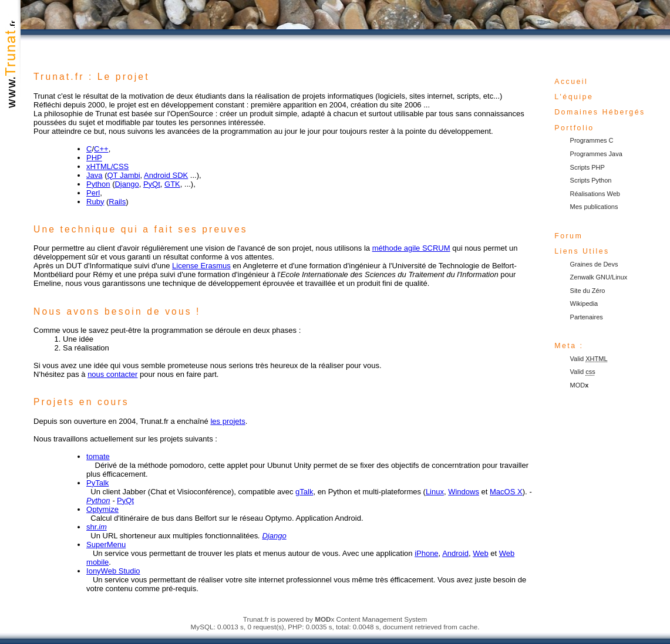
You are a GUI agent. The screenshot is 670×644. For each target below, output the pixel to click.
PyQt (152, 184)
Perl (93, 193)
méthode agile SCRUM (411, 248)
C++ (101, 149)
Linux (435, 492)
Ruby (95, 202)
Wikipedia (584, 304)
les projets (228, 421)
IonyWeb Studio (113, 571)
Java (94, 175)
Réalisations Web (595, 194)
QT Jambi (123, 175)
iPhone (426, 553)
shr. (97, 527)
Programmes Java (596, 154)
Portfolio (574, 128)
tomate (98, 456)
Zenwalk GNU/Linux (599, 277)
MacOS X (506, 492)
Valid (589, 359)
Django (127, 184)
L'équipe (574, 97)
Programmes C (592, 140)
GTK (172, 184)
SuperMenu (106, 544)
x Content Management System (371, 619)
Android (455, 553)
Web (481, 553)
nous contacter (112, 374)
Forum (568, 236)
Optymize (102, 509)
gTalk (304, 492)
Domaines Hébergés (600, 112)
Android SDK (166, 175)
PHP (94, 158)
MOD (580, 385)
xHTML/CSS (107, 166)
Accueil (571, 82)
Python (98, 184)
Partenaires (587, 317)
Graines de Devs (594, 264)
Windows (464, 492)
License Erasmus (201, 266)
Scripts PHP (587, 167)
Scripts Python (591, 180)
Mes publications (594, 207)
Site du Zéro (588, 291)
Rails (117, 202)
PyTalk (97, 483)
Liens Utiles (582, 251)
